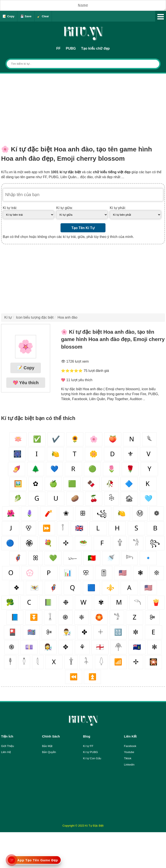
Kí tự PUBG (90, 752)
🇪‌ (153, 632)
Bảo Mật (47, 746)
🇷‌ (73, 469)
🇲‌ (119, 602)
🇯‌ (11, 528)
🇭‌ (117, 528)
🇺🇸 (123, 573)
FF (59, 48)
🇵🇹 (92, 558)
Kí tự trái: (10, 208)
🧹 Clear (43, 16)
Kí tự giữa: (64, 208)
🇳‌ (132, 439)
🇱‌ (98, 528)
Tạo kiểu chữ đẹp (95, 48)
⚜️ (110, 588)
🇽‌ (54, 662)
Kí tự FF (88, 746)
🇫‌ (102, 543)
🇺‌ (56, 498)
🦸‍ (53, 588)
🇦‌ (129, 588)
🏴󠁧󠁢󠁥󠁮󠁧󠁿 (100, 647)
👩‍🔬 (48, 647)
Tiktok (128, 758)
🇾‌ (149, 469)
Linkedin (129, 765)
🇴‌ (11, 573)
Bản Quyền (49, 752)
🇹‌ (75, 454)
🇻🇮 (34, 588)
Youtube (129, 752)
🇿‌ (134, 617)
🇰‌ (148, 484)
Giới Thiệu (8, 746)
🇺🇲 (148, 588)
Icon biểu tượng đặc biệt (35, 317)
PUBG (71, 48)
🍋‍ (122, 513)
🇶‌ (72, 588)
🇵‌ (49, 573)
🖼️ (18, 484)
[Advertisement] (83, 106)
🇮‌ (37, 454)
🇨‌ (29, 602)
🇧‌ (155, 528)
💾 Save (26, 16)
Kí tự (8, 317)
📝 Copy (8, 16)
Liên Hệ (6, 752)
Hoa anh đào (67, 317)
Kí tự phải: (118, 208)
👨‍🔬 (67, 632)
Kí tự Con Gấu (92, 758)
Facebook (130, 746)
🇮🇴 (31, 632)
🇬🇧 (79, 528)
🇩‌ (113, 454)
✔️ (56, 439)
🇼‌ (83, 602)
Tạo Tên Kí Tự (83, 228)
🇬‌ (37, 498)
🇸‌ (136, 528)
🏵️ (99, 617)
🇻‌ (148, 454)
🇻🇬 (137, 647)
